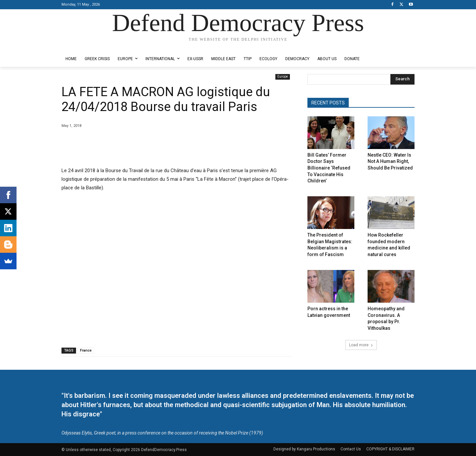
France (86, 350)
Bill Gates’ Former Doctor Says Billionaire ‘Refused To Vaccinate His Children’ (329, 168)
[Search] (402, 79)
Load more (361, 345)
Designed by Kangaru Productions (87, 46)
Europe (283, 77)
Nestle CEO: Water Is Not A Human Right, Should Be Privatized (390, 161)
